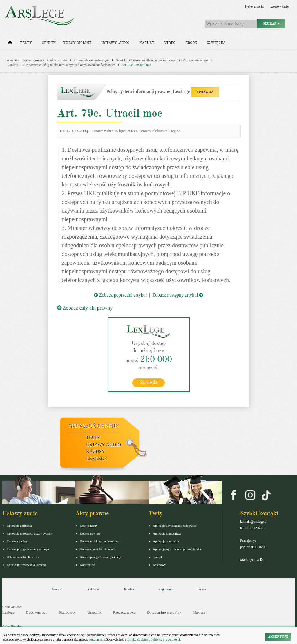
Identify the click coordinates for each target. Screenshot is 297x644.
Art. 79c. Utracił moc (136, 65)
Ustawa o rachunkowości (23, 557)
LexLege (97, 459)
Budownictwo (37, 612)
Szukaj (271, 24)
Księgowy (159, 565)
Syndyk (158, 557)
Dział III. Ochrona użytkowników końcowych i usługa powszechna (162, 60)
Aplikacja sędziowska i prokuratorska (177, 549)
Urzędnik (94, 612)
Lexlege (8, 612)
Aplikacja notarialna (166, 541)
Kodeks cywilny (17, 541)
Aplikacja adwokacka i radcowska (175, 526)
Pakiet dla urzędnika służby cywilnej (30, 533)
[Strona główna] (10, 44)
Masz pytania (251, 560)
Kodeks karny (89, 526)
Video (170, 43)
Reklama (94, 589)
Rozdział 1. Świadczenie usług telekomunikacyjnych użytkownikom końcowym (61, 65)
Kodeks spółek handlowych (97, 549)
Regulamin (166, 589)
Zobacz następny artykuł (178, 295)
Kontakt (130, 589)
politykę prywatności (165, 639)
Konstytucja (87, 565)
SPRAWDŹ (205, 92)
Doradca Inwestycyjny (164, 612)
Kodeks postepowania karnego (26, 565)
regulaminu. (97, 639)
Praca (202, 589)
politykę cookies (136, 639)
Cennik (49, 43)
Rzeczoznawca (124, 612)
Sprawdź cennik (94, 426)
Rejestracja (254, 6)
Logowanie (279, 6)
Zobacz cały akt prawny (85, 308)
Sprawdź (149, 383)
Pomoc (57, 589)
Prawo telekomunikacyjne (91, 60)
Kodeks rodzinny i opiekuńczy (99, 541)
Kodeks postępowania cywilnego (28, 549)
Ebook (191, 43)
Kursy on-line (77, 43)
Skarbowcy (67, 612)
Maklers (199, 612)
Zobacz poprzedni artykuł (120, 295)
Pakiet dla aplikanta (19, 526)
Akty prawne (59, 60)
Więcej (216, 43)
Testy (26, 43)
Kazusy (147, 43)
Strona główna (34, 60)
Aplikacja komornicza (167, 533)
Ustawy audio (115, 43)
